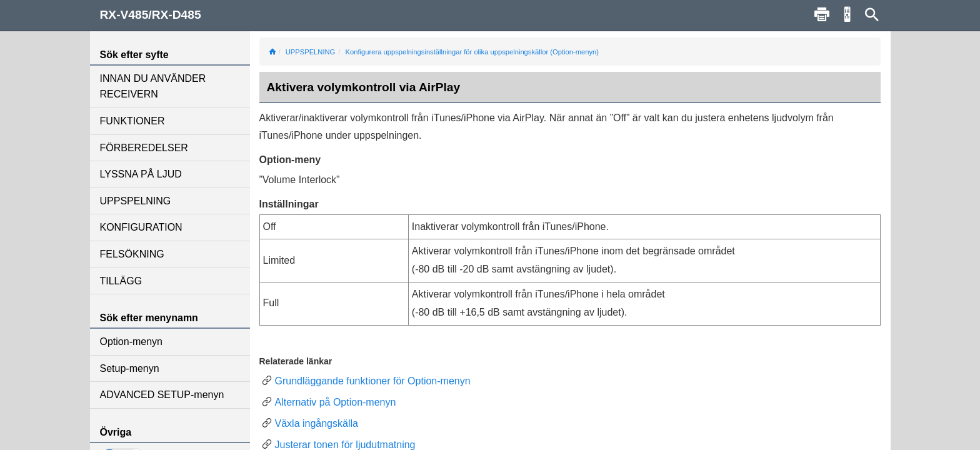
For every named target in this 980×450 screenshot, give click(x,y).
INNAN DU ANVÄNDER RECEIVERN (153, 87)
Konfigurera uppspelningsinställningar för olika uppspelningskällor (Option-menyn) (472, 52)
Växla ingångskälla (317, 423)
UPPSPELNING (136, 201)
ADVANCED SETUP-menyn (162, 395)
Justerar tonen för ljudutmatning (345, 445)
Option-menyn (132, 342)
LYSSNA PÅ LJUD (141, 174)
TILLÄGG (121, 281)
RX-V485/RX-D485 (151, 15)
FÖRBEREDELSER (144, 148)
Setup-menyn (130, 368)
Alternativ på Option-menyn (336, 402)
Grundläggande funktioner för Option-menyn (373, 381)
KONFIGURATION (141, 227)
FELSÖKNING (132, 254)
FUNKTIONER (132, 121)
